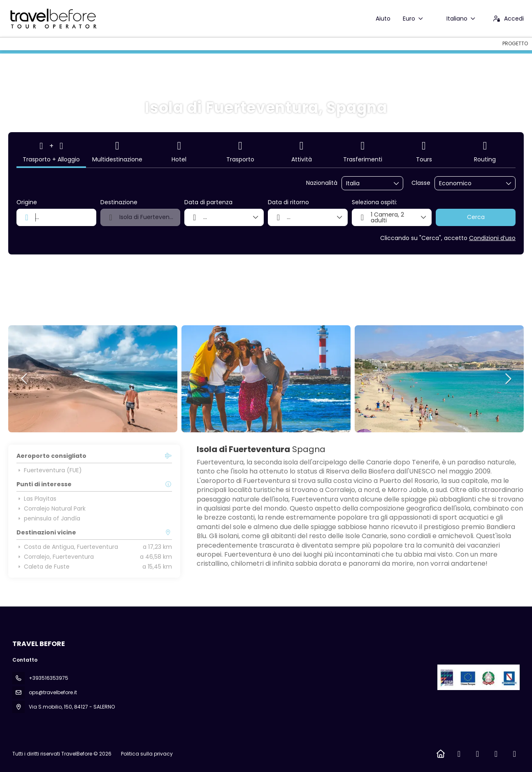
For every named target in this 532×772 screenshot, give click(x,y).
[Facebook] (459, 754)
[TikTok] (496, 754)
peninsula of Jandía (48, 518)
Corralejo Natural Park (51, 508)
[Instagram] (477, 754)
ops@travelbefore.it (53, 692)
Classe (421, 183)
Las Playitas (36, 499)
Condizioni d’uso (492, 238)
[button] (25, 379)
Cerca (476, 217)
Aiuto (383, 19)
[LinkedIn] (515, 754)
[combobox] (367, 183)
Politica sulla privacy (147, 754)
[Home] (440, 754)
